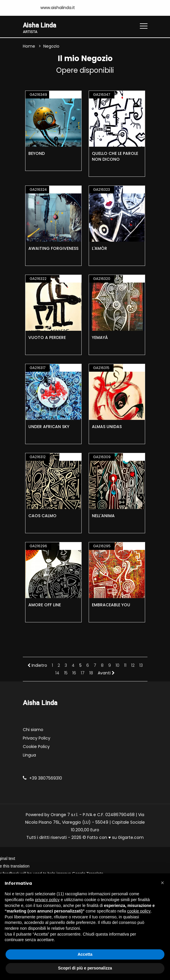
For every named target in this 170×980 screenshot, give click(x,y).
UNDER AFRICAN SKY (49, 427)
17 (83, 673)
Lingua (29, 755)
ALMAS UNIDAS (107, 427)
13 (141, 666)
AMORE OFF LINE (45, 605)
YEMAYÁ (100, 338)
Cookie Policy (36, 747)
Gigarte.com (131, 837)
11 (125, 666)
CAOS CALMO (42, 516)
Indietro (37, 666)
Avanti (106, 673)
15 (66, 673)
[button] (162, 883)
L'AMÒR (99, 249)
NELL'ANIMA (103, 516)
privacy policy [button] (47, 900)
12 (133, 666)
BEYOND (37, 154)
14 (57, 673)
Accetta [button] (85, 954)
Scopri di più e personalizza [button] (85, 968)
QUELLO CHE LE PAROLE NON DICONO (115, 157)
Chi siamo (33, 730)
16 (74, 673)
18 (91, 673)
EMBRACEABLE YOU (111, 605)
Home (29, 46)
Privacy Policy (37, 738)
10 (117, 666)
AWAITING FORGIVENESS (53, 249)
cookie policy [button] (139, 911)
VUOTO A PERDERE (47, 338)
